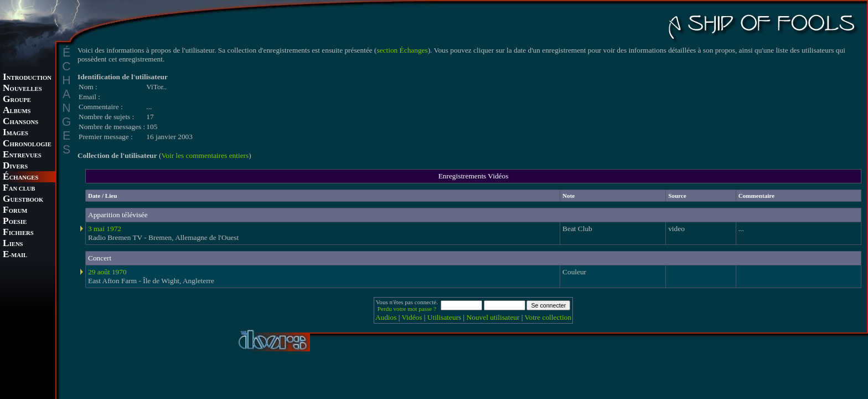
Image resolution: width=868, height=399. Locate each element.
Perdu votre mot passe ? (407, 309)
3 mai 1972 (105, 229)
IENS (13, 244)
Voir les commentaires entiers (205, 155)
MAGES (15, 133)
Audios (386, 317)
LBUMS (17, 111)
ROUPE (17, 100)
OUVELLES (22, 89)
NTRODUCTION (27, 78)
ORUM (15, 211)
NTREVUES (22, 155)
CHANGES (20, 178)
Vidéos (412, 317)
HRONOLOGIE (27, 144)
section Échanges (402, 50)
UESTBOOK (23, 200)
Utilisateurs (444, 317)
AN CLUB (19, 189)
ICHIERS (18, 233)
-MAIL (15, 255)
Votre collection (548, 317)
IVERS (15, 167)
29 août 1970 (107, 272)
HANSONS (20, 122)
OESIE (15, 222)
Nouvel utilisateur (493, 317)
